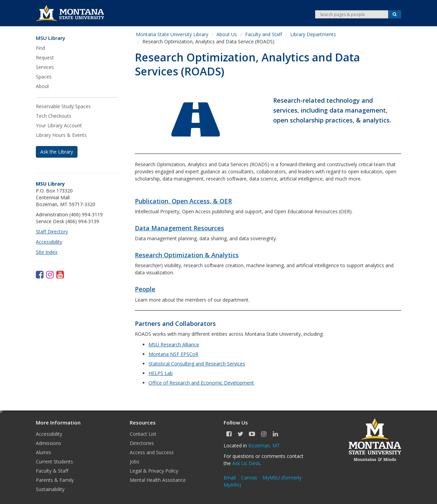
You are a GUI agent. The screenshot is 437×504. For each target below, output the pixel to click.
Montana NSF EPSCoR (173, 354)
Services (45, 67)
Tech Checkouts (54, 116)
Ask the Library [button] (57, 152)
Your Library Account (59, 125)
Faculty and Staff (264, 34)
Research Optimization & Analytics (187, 255)
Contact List (143, 434)
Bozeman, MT (264, 445)
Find (40, 48)
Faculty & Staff (52, 471)
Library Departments (313, 34)
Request (45, 57)
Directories (142, 443)
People (145, 289)
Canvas (249, 478)
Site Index (47, 252)
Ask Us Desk (246, 463)
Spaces (44, 77)
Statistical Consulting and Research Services (197, 364)
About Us (227, 34)
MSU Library (51, 38)
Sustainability (50, 489)
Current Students (54, 462)
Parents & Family (55, 480)
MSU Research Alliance (174, 344)
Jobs (135, 462)
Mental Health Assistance (158, 480)
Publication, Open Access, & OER (183, 201)
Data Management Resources (179, 228)
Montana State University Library (172, 34)
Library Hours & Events (61, 135)
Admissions (48, 443)
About (43, 86)
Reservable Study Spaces (63, 106)
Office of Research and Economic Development (201, 383)
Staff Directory (52, 232)
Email (230, 478)
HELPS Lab (161, 373)
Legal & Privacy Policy (154, 471)
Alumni (43, 452)
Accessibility (49, 242)
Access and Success (152, 452)
